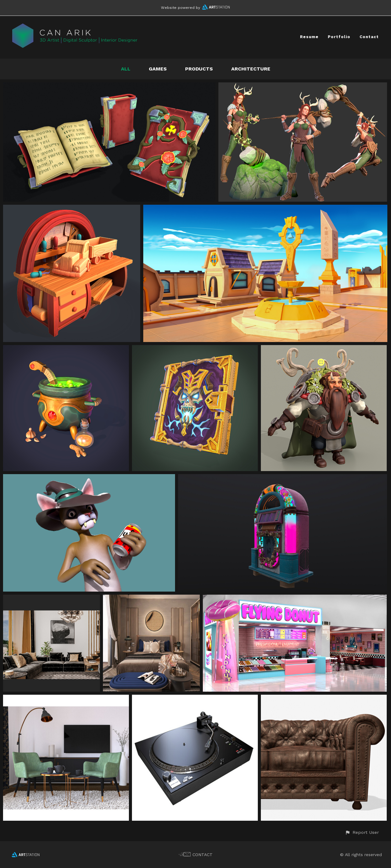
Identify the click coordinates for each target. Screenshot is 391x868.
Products (199, 69)
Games (158, 69)
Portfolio (339, 37)
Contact (369, 37)
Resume (309, 37)
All (126, 69)
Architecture (251, 69)
